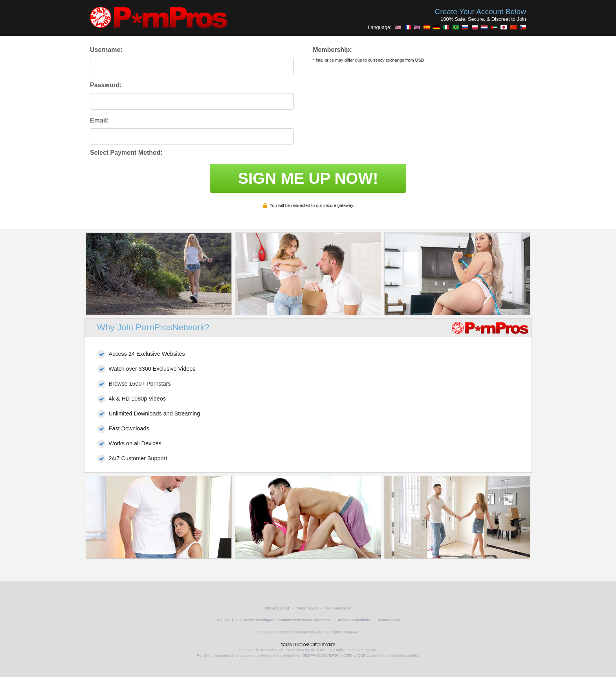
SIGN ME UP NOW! (308, 178)
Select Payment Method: (126, 153)
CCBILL (322, 650)
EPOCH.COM (297, 650)
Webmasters (307, 608)
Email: (99, 120)
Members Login (338, 608)
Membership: (332, 50)
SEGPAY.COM (271, 650)
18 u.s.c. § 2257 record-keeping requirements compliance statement (273, 620)
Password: (106, 85)
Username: (106, 50)
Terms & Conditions (354, 620)
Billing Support (277, 608)
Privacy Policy (388, 620)
